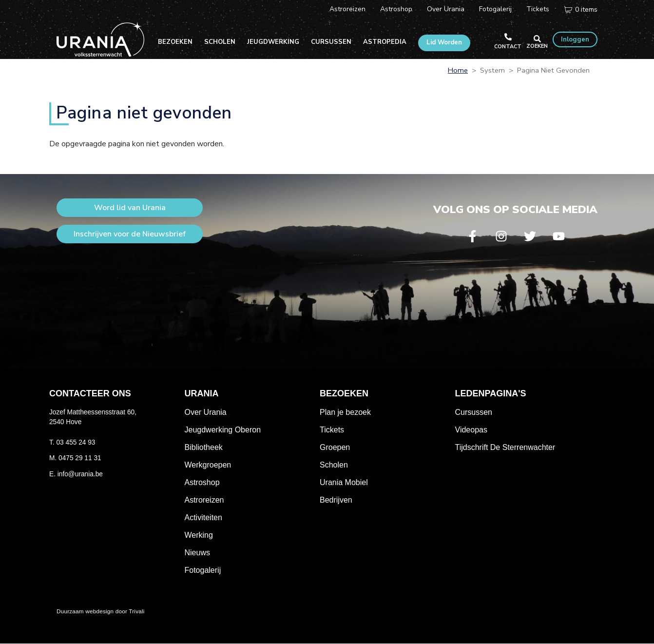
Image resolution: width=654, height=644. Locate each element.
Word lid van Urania (130, 208)
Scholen (220, 42)
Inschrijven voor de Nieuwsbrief (130, 234)
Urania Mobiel (344, 482)
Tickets (538, 9)
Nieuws (197, 553)
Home (458, 70)
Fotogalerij (495, 9)
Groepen (335, 447)
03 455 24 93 (76, 442)
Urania (202, 393)
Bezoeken (175, 42)
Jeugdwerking (273, 42)
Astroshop (396, 9)
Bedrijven (336, 500)
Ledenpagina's (491, 393)
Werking (199, 535)
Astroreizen (347, 9)
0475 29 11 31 (80, 458)
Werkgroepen (208, 465)
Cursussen (331, 42)
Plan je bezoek (345, 412)
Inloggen (575, 39)
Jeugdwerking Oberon (223, 430)
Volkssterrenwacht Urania (100, 39)
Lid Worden (444, 42)
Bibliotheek (204, 447)
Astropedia (385, 42)
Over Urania (446, 9)
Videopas (471, 430)
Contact (508, 47)
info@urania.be (80, 474)
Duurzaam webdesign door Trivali (101, 611)
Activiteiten (203, 517)
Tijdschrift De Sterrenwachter (505, 447)
